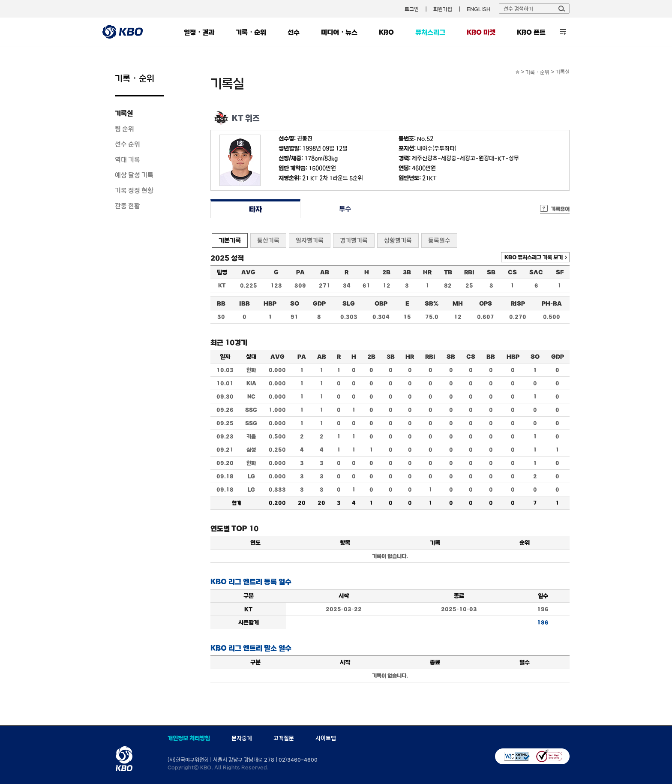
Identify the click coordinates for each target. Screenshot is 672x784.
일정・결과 (199, 32)
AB (325, 272)
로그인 (412, 9)
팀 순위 (124, 129)
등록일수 (439, 240)
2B (386, 272)
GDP (319, 303)
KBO (386, 32)
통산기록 (268, 240)
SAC (536, 272)
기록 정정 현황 (134, 190)
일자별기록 (310, 240)
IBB (244, 303)
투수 (345, 209)
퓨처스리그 (430, 32)
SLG (349, 303)
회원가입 (443, 9)
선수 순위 (127, 144)
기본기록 (230, 240)
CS (512, 272)
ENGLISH (478, 9)
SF (560, 272)
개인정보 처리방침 (189, 738)
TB (448, 272)
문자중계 (242, 738)
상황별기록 (398, 240)
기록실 (124, 113)
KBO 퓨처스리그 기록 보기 (534, 257)
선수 (294, 32)
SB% (432, 303)
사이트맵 (326, 738)
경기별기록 (354, 240)
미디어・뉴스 (339, 32)
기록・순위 (251, 32)
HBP (270, 303)
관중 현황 (127, 206)
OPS (486, 303)
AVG (248, 272)
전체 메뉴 (563, 32)
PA (300, 272)
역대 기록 (127, 159)
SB (491, 272)
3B (407, 272)
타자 (255, 209)
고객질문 (284, 738)
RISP (518, 303)
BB (221, 303)
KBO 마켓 (481, 32)
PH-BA (552, 303)
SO (295, 303)
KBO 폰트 (531, 32)
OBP (381, 303)
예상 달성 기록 (134, 175)
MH (458, 303)
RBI (469, 272)
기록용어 (560, 209)
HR (427, 272)
